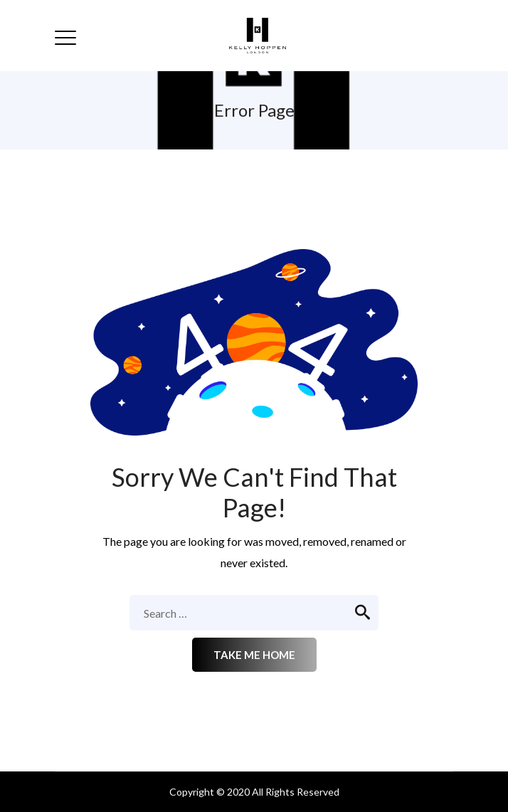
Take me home (254, 655)
